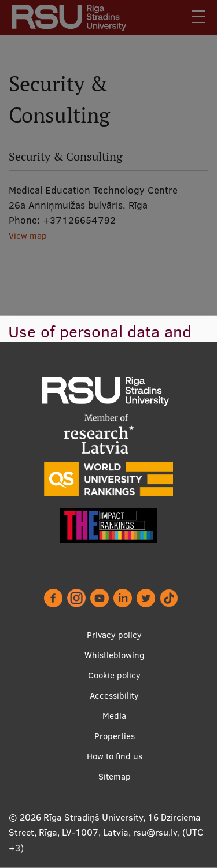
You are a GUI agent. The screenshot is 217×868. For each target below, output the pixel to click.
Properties (115, 736)
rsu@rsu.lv (155, 832)
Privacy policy (114, 635)
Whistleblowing (115, 655)
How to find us (115, 756)
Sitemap (115, 776)
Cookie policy (114, 675)
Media (114, 716)
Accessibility (114, 695)
